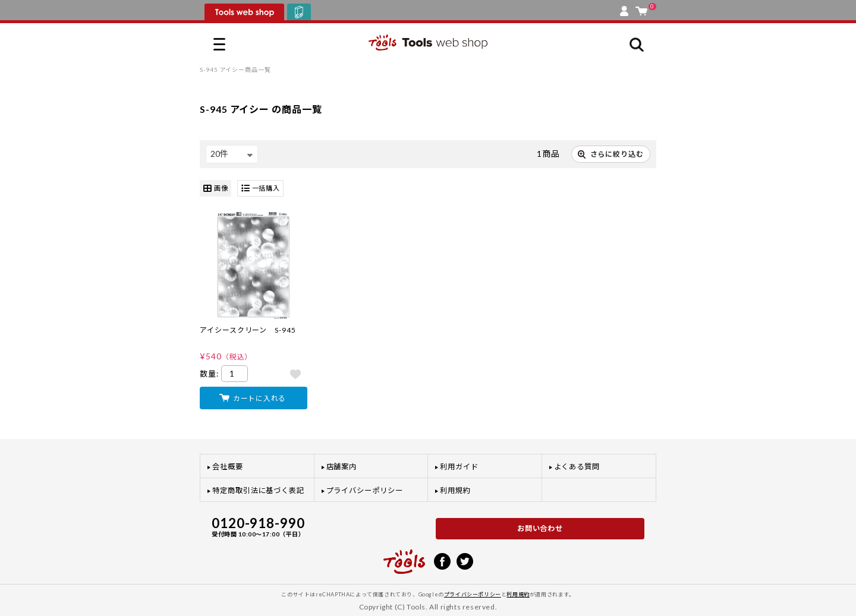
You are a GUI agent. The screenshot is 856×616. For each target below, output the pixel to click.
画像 (215, 189)
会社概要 (228, 467)
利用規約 (455, 490)
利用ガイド (459, 467)
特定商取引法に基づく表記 (258, 490)
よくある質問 (577, 467)
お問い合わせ (540, 528)
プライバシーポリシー (365, 490)
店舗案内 (342, 467)
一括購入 (261, 189)
